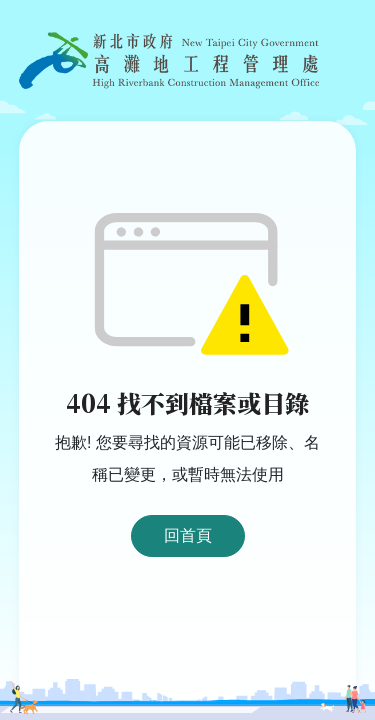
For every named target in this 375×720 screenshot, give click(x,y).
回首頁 (188, 535)
